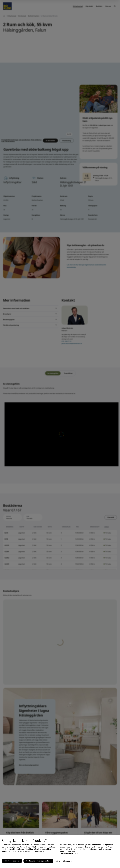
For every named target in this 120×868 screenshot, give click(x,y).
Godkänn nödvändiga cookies (38, 861)
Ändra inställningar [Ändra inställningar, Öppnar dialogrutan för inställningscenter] (63, 861)
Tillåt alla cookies (12, 861)
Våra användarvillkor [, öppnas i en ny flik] (70, 854)
